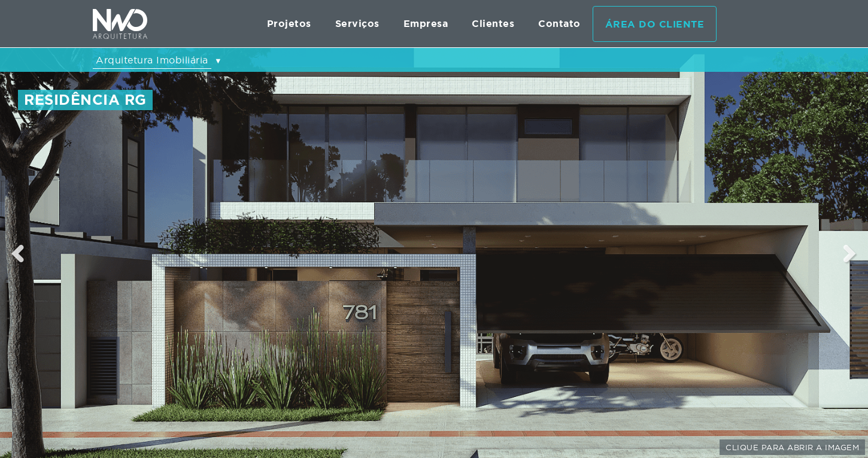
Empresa (426, 24)
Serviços (357, 24)
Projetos (289, 24)
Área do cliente (655, 24)
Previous (18, 253)
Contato (559, 24)
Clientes (493, 24)
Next (850, 253)
